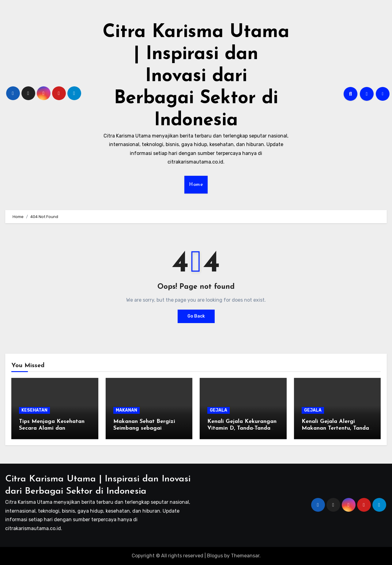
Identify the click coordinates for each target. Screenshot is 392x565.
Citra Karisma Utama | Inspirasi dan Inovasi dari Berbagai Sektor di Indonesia (196, 77)
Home (196, 185)
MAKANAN (126, 410)
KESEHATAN (34, 410)
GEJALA (219, 410)
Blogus (215, 556)
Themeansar (245, 556)
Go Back (196, 316)
